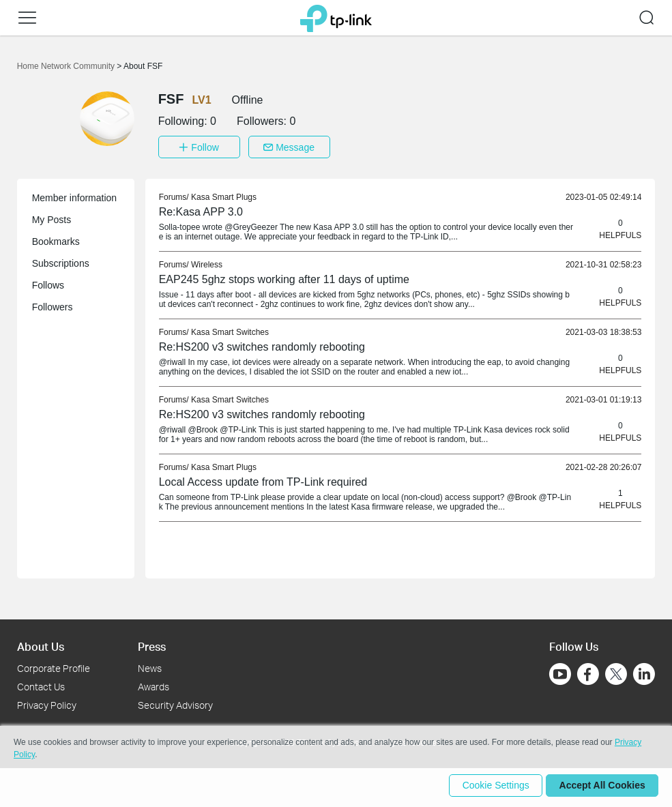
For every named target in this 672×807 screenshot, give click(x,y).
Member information (75, 196)
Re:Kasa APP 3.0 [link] (201, 210)
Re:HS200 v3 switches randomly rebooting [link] (262, 345)
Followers (53, 305)
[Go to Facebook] (588, 672)
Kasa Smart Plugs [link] (224, 195)
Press (152, 644)
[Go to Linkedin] (644, 672)
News (150, 666)
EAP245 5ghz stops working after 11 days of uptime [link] (284, 277)
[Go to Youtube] (560, 672)
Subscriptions (61, 261)
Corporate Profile (54, 666)
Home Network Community (67, 66)
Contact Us (41, 685)
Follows (48, 283)
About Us (41, 644)
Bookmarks (56, 239)
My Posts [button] (52, 218)
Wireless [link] (207, 263)
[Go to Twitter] (616, 673)
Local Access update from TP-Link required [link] (263, 480)
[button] (27, 18)
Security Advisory (175, 703)
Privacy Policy (47, 703)
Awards (154, 685)
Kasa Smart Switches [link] (230, 330)
